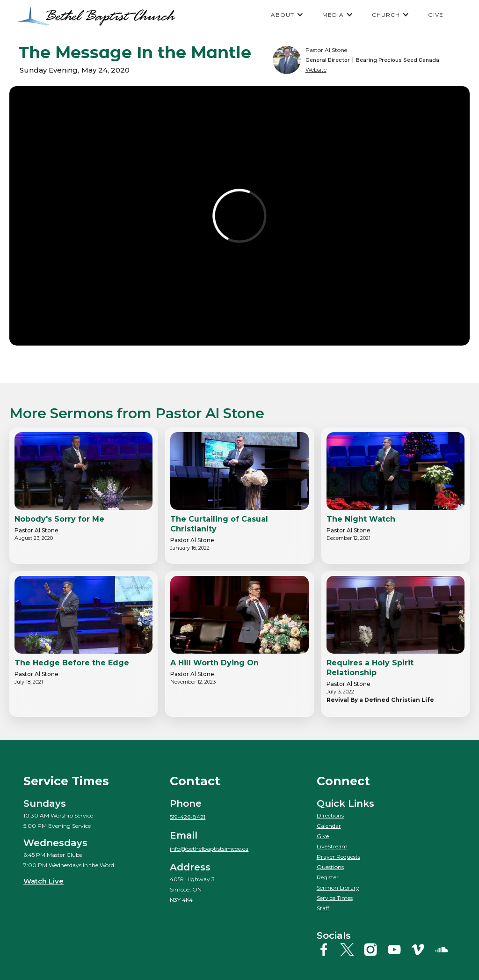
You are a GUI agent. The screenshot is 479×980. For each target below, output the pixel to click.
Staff (323, 908)
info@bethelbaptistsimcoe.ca (209, 849)
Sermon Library (338, 888)
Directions (330, 815)
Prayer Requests (338, 857)
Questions (330, 867)
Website (316, 70)
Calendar (329, 826)
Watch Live (44, 881)
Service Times (335, 898)
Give (323, 836)
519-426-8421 (188, 817)
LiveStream (332, 846)
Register (328, 877)
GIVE (436, 15)
